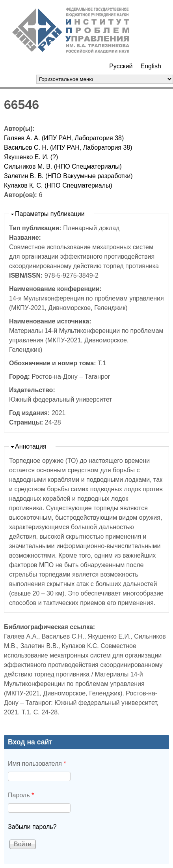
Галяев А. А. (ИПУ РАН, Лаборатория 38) (64, 138)
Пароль (21, 795)
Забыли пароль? (32, 827)
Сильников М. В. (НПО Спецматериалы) (63, 166)
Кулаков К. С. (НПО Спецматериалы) (58, 185)
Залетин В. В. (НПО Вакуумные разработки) (68, 176)
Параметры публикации (50, 214)
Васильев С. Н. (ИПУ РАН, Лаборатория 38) (68, 147)
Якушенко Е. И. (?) (31, 157)
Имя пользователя (37, 764)
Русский (121, 66)
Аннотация (31, 446)
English (151, 66)
